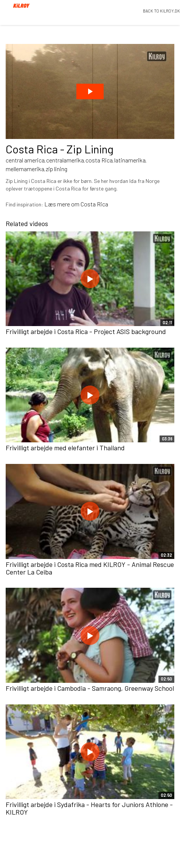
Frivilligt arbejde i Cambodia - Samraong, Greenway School (90, 688)
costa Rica (99, 160)
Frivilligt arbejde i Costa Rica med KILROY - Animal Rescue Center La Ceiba (90, 568)
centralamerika (65, 160)
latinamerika (130, 160)
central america (25, 160)
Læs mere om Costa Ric (75, 204)
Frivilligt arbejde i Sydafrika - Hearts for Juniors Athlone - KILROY (89, 808)
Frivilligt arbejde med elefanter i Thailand (65, 448)
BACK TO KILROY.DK (161, 11)
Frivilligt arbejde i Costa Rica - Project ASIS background (86, 331)
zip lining (57, 169)
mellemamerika (25, 169)
